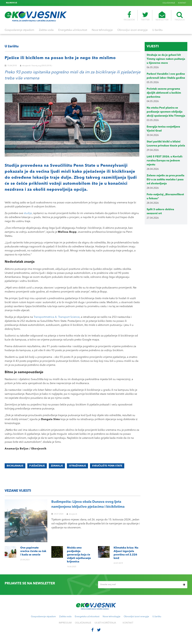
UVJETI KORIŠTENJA (105, 623)
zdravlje (57, 466)
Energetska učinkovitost (73, 30)
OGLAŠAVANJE (169, 3)
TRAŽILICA (180, 16)
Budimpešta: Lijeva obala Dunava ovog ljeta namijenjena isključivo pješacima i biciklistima (88, 504)
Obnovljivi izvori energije (132, 30)
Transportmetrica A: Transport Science (57, 317)
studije (28, 213)
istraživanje (77, 466)
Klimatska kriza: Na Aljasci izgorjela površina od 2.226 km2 (44, 3)
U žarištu (157, 30)
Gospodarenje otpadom (19, 30)
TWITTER (145, 16)
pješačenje (37, 466)
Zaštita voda (46, 30)
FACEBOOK (129, 16)
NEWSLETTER (162, 16)
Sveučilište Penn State (107, 466)
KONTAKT (182, 3)
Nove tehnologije (102, 30)
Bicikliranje (15, 466)
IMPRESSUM (65, 623)
